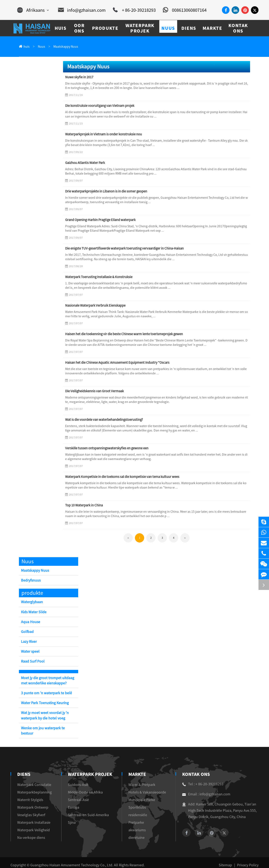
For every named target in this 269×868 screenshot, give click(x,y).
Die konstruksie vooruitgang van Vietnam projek (98, 106)
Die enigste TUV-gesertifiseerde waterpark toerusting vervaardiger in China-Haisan (122, 249)
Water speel (29, 652)
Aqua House (30, 622)
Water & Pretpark (141, 780)
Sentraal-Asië (76, 795)
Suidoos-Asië (76, 780)
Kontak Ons (196, 769)
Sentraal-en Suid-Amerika (85, 810)
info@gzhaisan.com (84, 10)
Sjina (71, 817)
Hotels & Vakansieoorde (145, 787)
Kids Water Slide (33, 612)
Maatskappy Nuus (62, 47)
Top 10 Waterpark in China (84, 506)
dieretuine (136, 832)
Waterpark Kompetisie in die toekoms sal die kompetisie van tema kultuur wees (119, 477)
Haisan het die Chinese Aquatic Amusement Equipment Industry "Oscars (115, 363)
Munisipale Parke (141, 795)
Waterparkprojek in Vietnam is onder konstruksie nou (102, 135)
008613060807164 (180, 10)
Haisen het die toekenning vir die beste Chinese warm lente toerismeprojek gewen (120, 334)
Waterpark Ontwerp (30, 802)
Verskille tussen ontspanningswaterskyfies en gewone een (103, 448)
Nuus (40, 47)
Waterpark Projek (88, 769)
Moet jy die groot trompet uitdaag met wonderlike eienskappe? (49, 681)
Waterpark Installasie (31, 817)
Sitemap (228, 860)
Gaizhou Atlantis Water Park (85, 163)
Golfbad (27, 632)
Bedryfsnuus (30, 581)
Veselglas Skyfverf (30, 810)
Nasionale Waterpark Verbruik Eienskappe (94, 306)
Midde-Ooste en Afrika (83, 787)
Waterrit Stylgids (29, 795)
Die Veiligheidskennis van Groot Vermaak (93, 391)
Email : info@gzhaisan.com (204, 789)
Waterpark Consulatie (32, 780)
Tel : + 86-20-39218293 (201, 779)
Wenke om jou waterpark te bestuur (47, 728)
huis (26, 47)
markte (138, 769)
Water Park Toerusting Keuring (44, 703)
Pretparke (135, 817)
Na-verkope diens (29, 832)
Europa (72, 802)
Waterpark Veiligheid (32, 825)
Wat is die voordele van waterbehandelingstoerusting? (102, 420)
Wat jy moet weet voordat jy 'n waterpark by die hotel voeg (43, 716)
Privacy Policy (249, 860)
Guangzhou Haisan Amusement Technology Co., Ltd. (64, 860)
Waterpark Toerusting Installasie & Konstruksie (98, 277)
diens (23, 769)
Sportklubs (136, 802)
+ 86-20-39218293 (133, 10)
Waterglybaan (31, 602)
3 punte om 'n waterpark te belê (44, 693)
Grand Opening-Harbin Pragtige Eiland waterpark (100, 220)
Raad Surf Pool (32, 662)
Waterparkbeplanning (32, 787)
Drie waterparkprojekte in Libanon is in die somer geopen (104, 192)
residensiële (137, 810)
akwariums (136, 825)
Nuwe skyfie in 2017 (79, 77)
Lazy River (29, 642)
